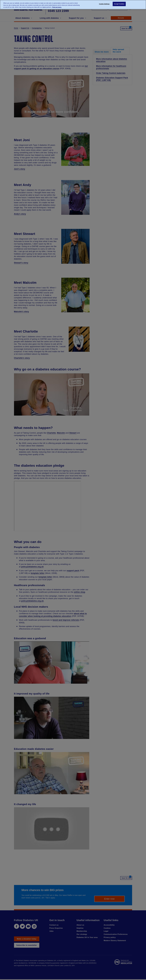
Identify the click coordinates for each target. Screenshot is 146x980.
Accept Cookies (119, 4)
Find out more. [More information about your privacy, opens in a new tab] (57, 7)
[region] (73, 5)
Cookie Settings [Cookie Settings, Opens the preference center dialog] (104, 4)
